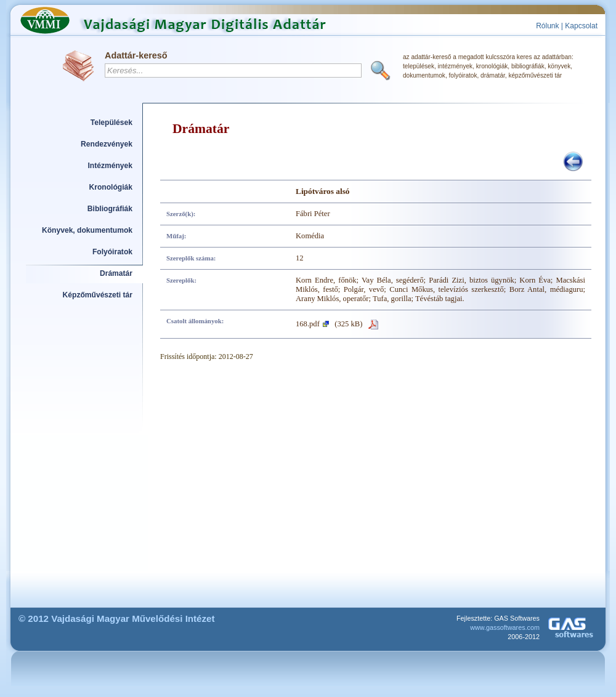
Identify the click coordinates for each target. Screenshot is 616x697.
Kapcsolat (581, 26)
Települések (111, 123)
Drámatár (116, 273)
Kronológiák (111, 187)
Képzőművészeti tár (98, 295)
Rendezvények (107, 144)
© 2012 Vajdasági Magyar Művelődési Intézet (117, 618)
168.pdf (308, 324)
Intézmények (111, 166)
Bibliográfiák (110, 209)
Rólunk (547, 26)
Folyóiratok (112, 252)
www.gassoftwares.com (505, 627)
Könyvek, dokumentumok (87, 230)
